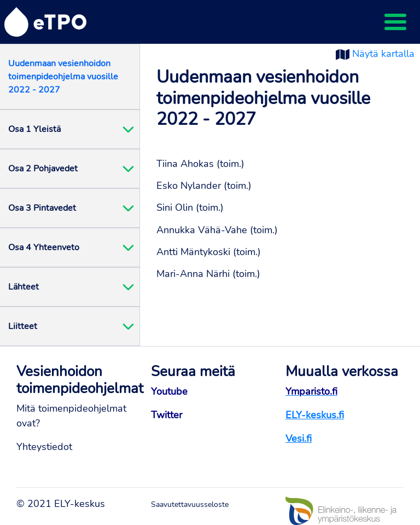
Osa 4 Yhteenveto (44, 247)
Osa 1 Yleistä (34, 129)
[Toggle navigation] (395, 22)
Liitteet (23, 326)
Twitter (167, 415)
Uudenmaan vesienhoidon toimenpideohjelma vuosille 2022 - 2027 (63, 77)
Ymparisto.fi (311, 391)
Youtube (169, 391)
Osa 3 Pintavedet (42, 208)
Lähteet (24, 287)
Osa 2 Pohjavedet (43, 169)
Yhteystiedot (44, 447)
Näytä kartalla (383, 54)
